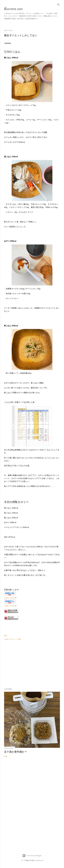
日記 (19, 639)
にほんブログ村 (10, 598)
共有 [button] (6, 636)
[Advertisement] (23, 663)
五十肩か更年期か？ (16, 752)
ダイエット (13, 639)
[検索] (58, 4)
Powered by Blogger (32, 856)
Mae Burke (39, 860)
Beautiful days (13, 9)
